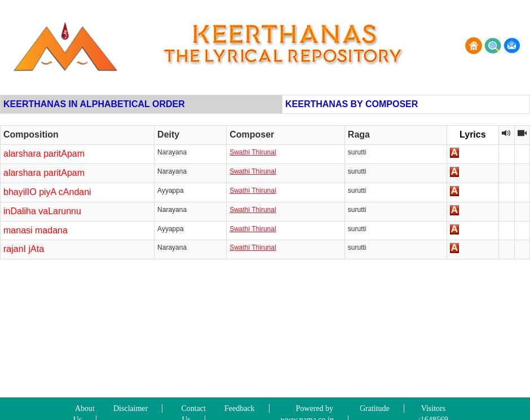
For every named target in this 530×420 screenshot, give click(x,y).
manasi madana (36, 230)
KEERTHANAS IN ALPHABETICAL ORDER (94, 104)
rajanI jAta (24, 249)
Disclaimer (131, 408)
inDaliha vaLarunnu (42, 211)
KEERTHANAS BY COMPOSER (352, 104)
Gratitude (375, 408)
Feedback (240, 408)
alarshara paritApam (44, 154)
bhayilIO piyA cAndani (47, 192)
